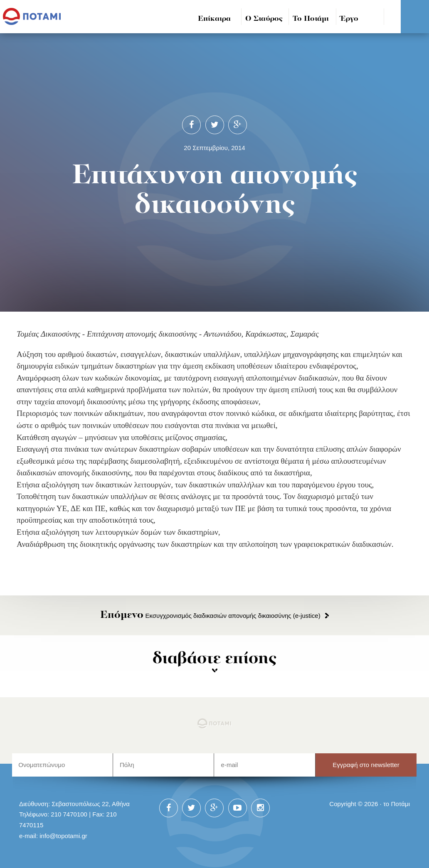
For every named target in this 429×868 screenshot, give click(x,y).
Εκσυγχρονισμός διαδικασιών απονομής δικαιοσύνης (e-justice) (210, 616)
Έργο (349, 19)
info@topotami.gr (63, 836)
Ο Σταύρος (264, 19)
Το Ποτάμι (311, 19)
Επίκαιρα (214, 19)
